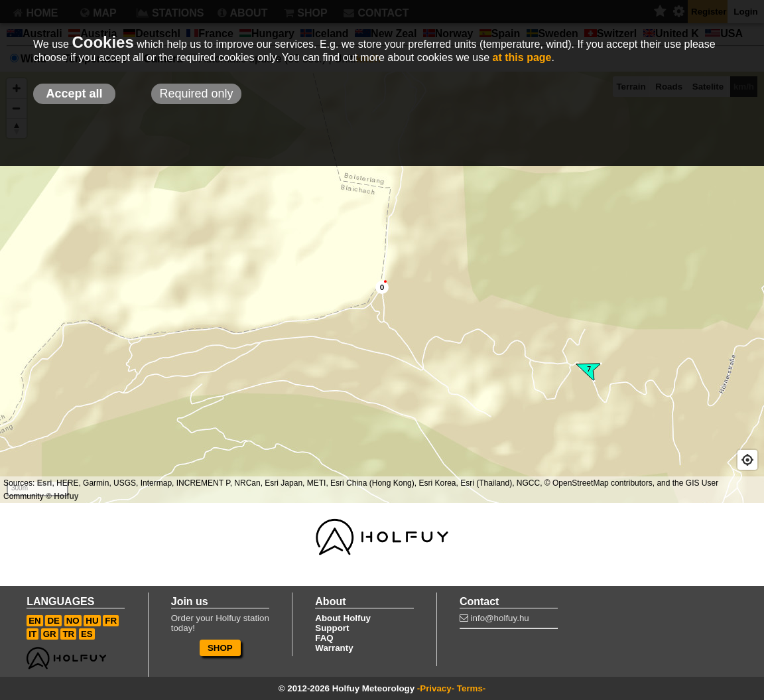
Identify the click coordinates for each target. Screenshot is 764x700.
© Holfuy (62, 496)
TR (68, 634)
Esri (45, 483)
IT (32, 634)
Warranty (334, 648)
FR (111, 621)
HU (92, 621)
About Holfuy (343, 618)
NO (73, 621)
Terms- (471, 688)
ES (87, 634)
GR (50, 634)
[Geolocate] (747, 460)
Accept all (74, 94)
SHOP (220, 648)
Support (332, 628)
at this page (522, 57)
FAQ (324, 638)
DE (53, 621)
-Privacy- (436, 688)
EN (35, 621)
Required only (196, 94)
